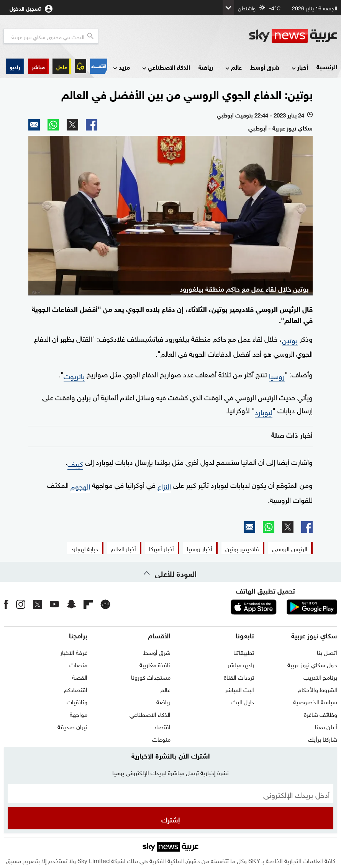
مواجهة (79, 714)
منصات (78, 664)
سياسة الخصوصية (315, 701)
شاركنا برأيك (323, 739)
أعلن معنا (326, 726)
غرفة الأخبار (74, 652)
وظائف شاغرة (321, 714)
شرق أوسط (265, 67)
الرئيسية (327, 66)
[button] (38, 66)
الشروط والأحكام (317, 689)
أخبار (299, 68)
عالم (233, 68)
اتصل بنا (327, 652)
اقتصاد (162, 726)
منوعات (161, 739)
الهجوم (80, 486)
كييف (75, 463)
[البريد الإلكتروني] (170, 794)
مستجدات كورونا (151, 677)
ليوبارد (264, 411)
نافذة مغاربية (155, 664)
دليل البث (243, 701)
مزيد (121, 68)
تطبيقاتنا (244, 652)
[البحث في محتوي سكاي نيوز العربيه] (51, 36)
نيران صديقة (72, 726)
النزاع (164, 486)
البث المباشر (239, 689)
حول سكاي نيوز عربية (312, 664)
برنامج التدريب (320, 677)
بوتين (290, 339)
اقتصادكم (76, 689)
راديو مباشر (241, 664)
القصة (80, 677)
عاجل (62, 66)
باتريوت (74, 375)
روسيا (277, 375)
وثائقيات (77, 701)
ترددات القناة (239, 677)
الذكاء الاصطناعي (165, 68)
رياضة (206, 67)
